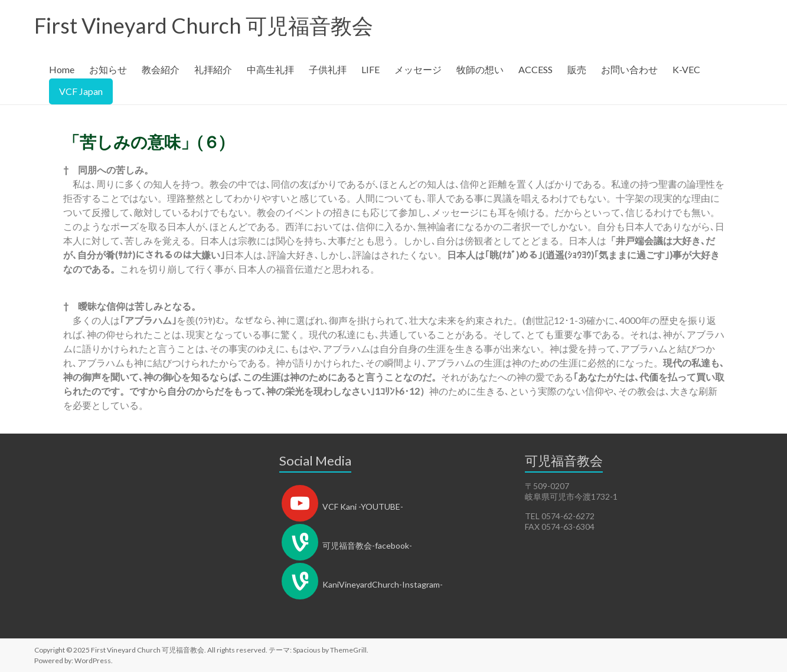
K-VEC (686, 69)
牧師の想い (480, 69)
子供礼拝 (328, 69)
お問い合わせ (629, 69)
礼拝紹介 (213, 69)
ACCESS (535, 69)
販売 (577, 69)
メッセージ (418, 69)
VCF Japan (81, 91)
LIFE (370, 69)
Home (62, 69)
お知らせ (108, 69)
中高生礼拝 (270, 69)
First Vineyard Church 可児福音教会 (204, 25)
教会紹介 (161, 69)
